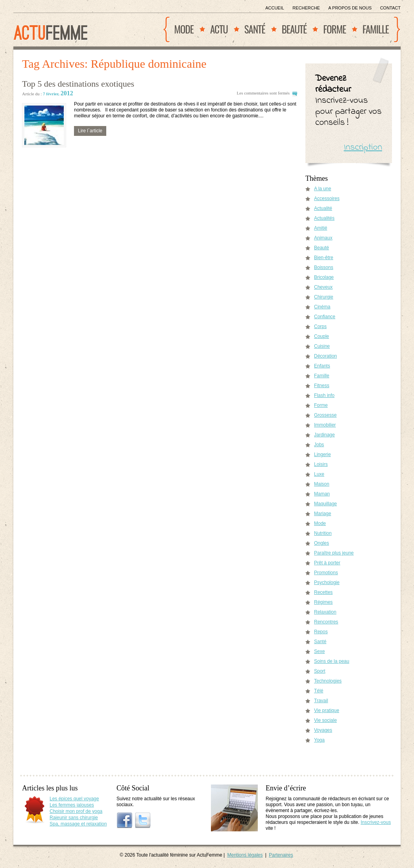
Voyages (323, 730)
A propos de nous (350, 8)
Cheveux (323, 287)
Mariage (323, 514)
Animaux (323, 238)
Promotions (326, 573)
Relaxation (325, 612)
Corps (320, 326)
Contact (390, 8)
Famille (376, 29)
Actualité (323, 208)
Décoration (325, 356)
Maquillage (325, 504)
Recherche (306, 8)
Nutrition (323, 533)
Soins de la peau (332, 661)
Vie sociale (325, 720)
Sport (320, 671)
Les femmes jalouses (72, 805)
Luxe (319, 474)
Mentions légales (245, 855)
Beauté (294, 29)
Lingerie (323, 454)
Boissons (324, 267)
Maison (322, 484)
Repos (321, 632)
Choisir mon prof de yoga (76, 811)
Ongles (322, 543)
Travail (321, 701)
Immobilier (325, 425)
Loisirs (321, 464)
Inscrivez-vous (376, 822)
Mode (184, 29)
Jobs (319, 445)
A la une (323, 189)
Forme (335, 29)
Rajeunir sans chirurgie (74, 818)
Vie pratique (327, 710)
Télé (319, 691)
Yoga (319, 740)
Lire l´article (90, 131)
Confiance (325, 317)
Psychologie (327, 582)
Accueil (275, 8)
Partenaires (281, 855)
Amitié (321, 228)
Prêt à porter (327, 563)
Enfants (322, 366)
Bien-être (324, 258)
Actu (219, 29)
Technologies (328, 681)
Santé (255, 29)
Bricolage (324, 277)
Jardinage (324, 435)
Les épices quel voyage (74, 799)
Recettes (323, 592)
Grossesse (325, 415)
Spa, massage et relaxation (78, 824)
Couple (322, 336)
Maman (322, 494)
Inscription (363, 147)
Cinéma (322, 307)
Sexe (319, 651)
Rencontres (326, 622)
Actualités (324, 218)
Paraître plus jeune (334, 553)
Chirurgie (324, 297)
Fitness (322, 386)
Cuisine (322, 346)
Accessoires (327, 198)
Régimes (323, 602)
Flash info (324, 395)
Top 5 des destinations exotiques (78, 84)
